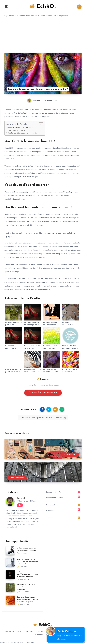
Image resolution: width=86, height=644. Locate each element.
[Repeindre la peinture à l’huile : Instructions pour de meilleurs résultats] (10, 562)
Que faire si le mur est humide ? (20, 127)
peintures (50, 385)
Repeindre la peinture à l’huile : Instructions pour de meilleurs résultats (27, 562)
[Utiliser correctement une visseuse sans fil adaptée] (10, 551)
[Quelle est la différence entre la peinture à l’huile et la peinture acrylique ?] (10, 600)
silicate (57, 385)
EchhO (43, 7)
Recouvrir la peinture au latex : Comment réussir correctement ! (26, 587)
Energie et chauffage (54, 492)
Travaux (49, 518)
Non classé (51, 505)
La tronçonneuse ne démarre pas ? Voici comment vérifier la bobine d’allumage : (28, 574)
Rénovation (21, 16)
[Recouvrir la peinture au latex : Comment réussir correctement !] (10, 587)
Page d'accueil (10, 16)
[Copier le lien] (43, 418)
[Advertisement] (43, 36)
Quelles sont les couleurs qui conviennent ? (25, 133)
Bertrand (21, 498)
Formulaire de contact (43, 634)
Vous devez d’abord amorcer (19, 130)
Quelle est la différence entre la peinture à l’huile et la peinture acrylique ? (28, 600)
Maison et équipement (55, 497)
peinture (42, 385)
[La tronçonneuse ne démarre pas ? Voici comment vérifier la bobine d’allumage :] (10, 575)
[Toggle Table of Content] (40, 124)
